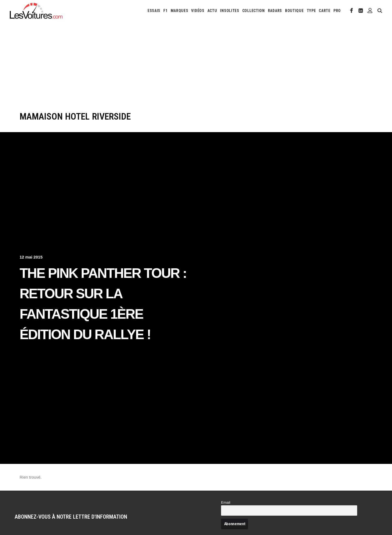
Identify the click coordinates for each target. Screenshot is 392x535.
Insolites (229, 11)
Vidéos (198, 11)
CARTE (325, 11)
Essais (154, 11)
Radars (275, 11)
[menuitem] (154, 11)
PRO (337, 11)
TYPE (311, 11)
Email (226, 502)
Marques (180, 11)
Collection (254, 11)
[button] (352, 11)
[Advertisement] (196, 70)
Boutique (294, 11)
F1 (165, 11)
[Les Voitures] (36, 11)
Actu (212, 11)
